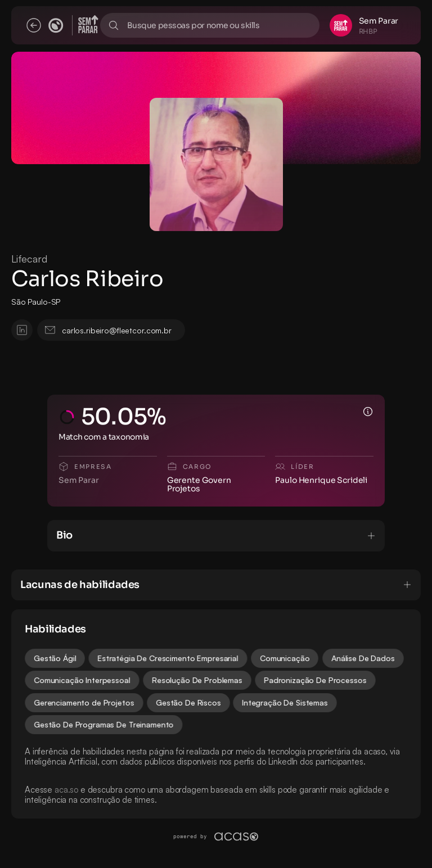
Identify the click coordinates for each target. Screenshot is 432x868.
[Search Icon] (210, 25)
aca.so (66, 790)
